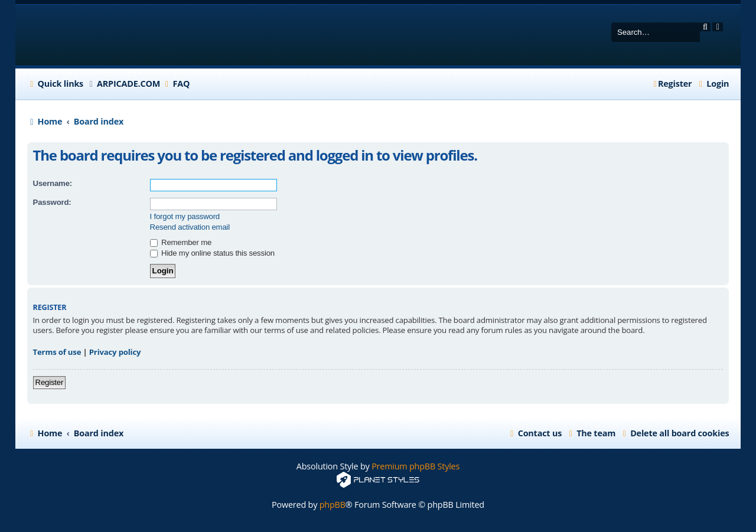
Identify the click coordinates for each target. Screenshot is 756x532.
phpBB (333, 505)
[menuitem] (176, 84)
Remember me (181, 242)
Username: (53, 183)
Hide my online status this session (212, 253)
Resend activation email (190, 227)
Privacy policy (115, 352)
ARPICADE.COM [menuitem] (128, 84)
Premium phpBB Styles (416, 466)
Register (50, 382)
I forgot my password (185, 216)
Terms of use (57, 352)
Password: (52, 202)
